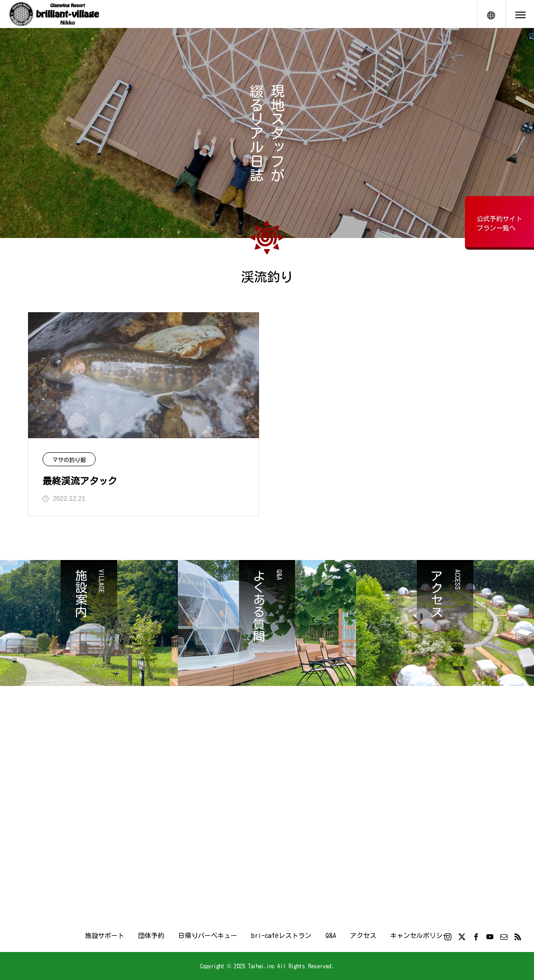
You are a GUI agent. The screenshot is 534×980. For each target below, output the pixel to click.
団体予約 (151, 936)
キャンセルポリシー (420, 936)
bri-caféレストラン (281, 936)
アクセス (363, 936)
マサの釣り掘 (69, 460)
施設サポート (105, 936)
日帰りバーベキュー (208, 936)
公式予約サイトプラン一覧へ (499, 224)
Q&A (331, 936)
